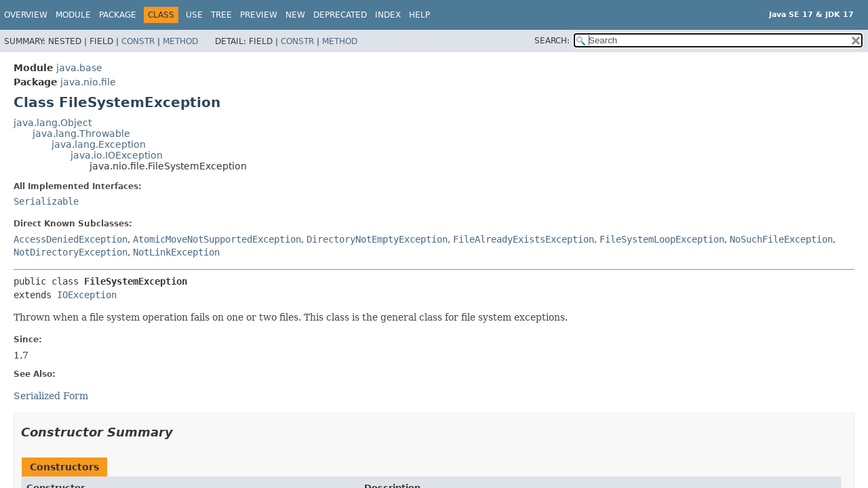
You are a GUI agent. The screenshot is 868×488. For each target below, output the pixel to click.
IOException (87, 295)
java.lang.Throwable (81, 134)
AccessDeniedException (71, 239)
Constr (138, 41)
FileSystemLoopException (662, 239)
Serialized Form (51, 396)
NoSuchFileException (781, 239)
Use (194, 15)
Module (73, 15)
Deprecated (340, 15)
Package (118, 15)
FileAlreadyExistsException (524, 239)
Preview (259, 15)
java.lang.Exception (99, 144)
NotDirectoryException (71, 252)
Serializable (46, 201)
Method (180, 41)
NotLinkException (176, 252)
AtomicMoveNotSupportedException (217, 239)
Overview (26, 15)
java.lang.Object (53, 123)
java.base (79, 68)
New (295, 15)
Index (388, 15)
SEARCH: (552, 41)
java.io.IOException (117, 155)
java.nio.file (88, 82)
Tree (221, 15)
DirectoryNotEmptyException (377, 239)
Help (419, 15)
